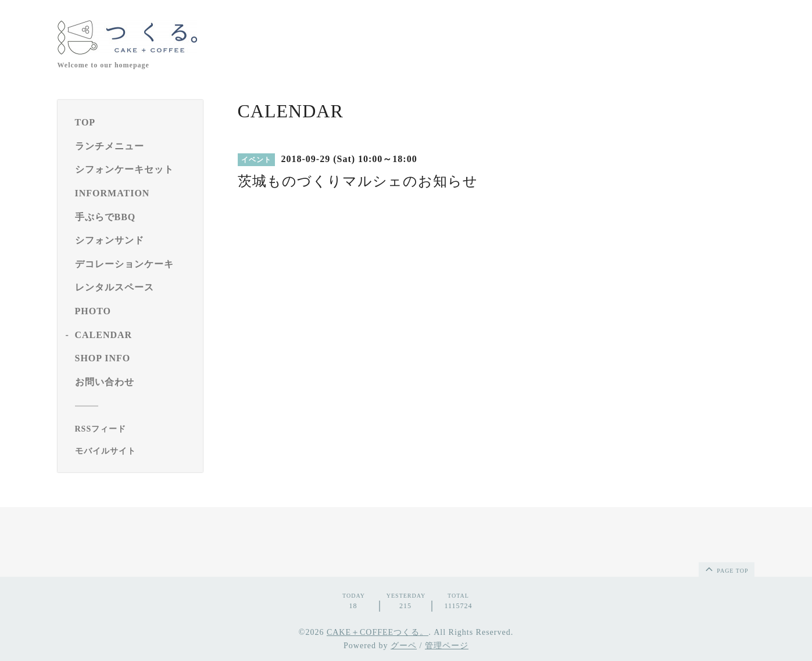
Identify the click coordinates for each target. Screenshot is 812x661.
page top (726, 569)
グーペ (404, 646)
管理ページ (447, 646)
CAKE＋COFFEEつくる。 (378, 632)
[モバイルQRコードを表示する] (135, 451)
